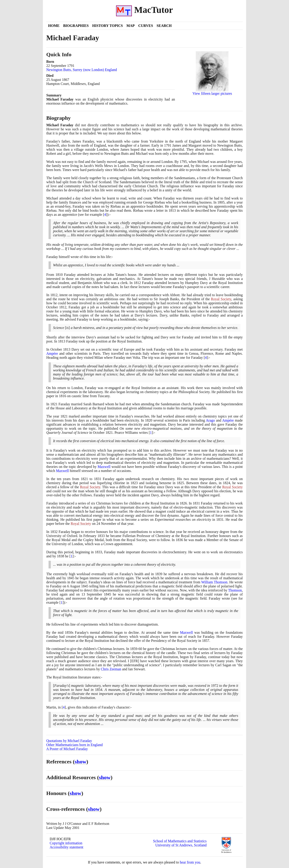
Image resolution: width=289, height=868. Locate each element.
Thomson (235, 590)
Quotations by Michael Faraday (69, 741)
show (81, 762)
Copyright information (66, 843)
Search (164, 26)
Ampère (52, 353)
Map (131, 26)
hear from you (190, 862)
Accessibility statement (66, 847)
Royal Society (221, 299)
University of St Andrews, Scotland (181, 845)
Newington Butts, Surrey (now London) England (82, 70)
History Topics (108, 26)
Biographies (76, 26)
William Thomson (214, 582)
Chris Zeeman (111, 669)
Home (54, 26)
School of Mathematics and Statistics (180, 841)
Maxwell (104, 467)
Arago (210, 420)
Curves (146, 26)
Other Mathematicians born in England (75, 745)
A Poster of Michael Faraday (67, 749)
